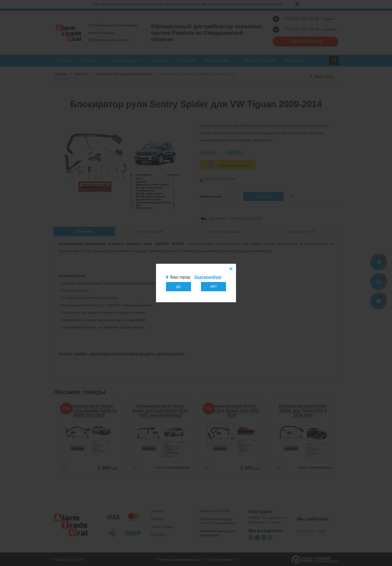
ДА (179, 286)
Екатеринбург (208, 277)
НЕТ (213, 286)
